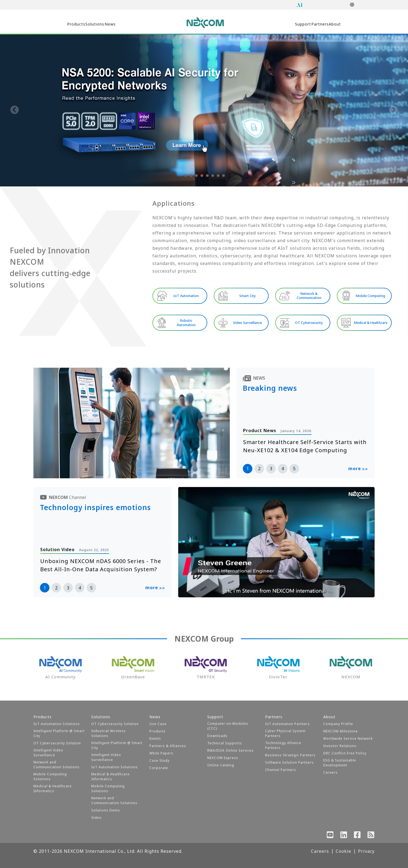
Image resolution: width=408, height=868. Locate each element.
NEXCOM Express (223, 758)
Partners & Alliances (168, 746)
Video (96, 818)
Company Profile (338, 724)
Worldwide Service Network (348, 739)
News (136, 24)
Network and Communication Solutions (57, 765)
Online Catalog (221, 765)
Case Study (159, 761)
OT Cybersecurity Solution (57, 743)
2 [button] (259, 470)
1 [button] (248, 470)
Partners (312, 24)
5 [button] (294, 470)
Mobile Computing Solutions (50, 777)
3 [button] (271, 470)
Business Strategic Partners (290, 755)
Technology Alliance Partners (283, 745)
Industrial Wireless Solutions (109, 733)
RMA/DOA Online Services (230, 750)
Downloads (217, 736)
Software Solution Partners (289, 762)
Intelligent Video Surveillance (48, 753)
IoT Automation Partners (288, 724)
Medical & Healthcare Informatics (53, 789)
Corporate (159, 768)
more (358, 471)
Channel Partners (281, 770)
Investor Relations (340, 746)
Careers (330, 772)
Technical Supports (225, 743)
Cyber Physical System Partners (285, 733)
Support (278, 24)
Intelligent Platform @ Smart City (59, 733)
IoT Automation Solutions (57, 724)
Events (155, 739)
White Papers (161, 753)
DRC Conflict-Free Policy (345, 753)
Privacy (366, 851)
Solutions (104, 24)
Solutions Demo (106, 810)
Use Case (158, 724)
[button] (185, 176)
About (344, 24)
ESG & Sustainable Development (340, 763)
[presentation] (15, 110)
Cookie (343, 851)
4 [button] (283, 470)
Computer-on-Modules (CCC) (228, 726)
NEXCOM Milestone (340, 731)
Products (68, 24)
